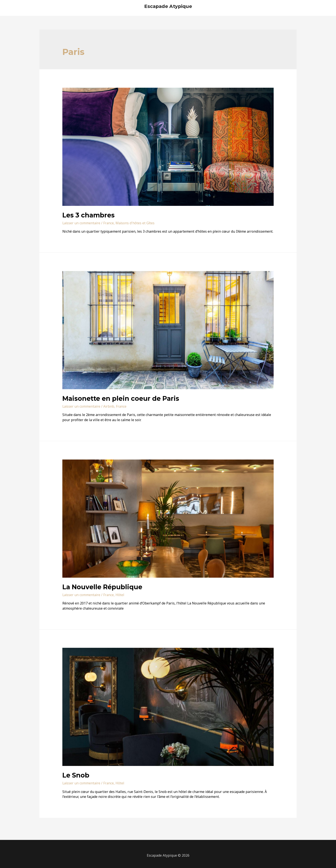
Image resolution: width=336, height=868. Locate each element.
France (110, 223)
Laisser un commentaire (82, 223)
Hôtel (121, 595)
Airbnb (110, 406)
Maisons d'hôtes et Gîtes (137, 223)
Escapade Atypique (168, 6)
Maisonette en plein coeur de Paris (121, 399)
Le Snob (76, 775)
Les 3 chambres (88, 215)
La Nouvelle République (102, 587)
